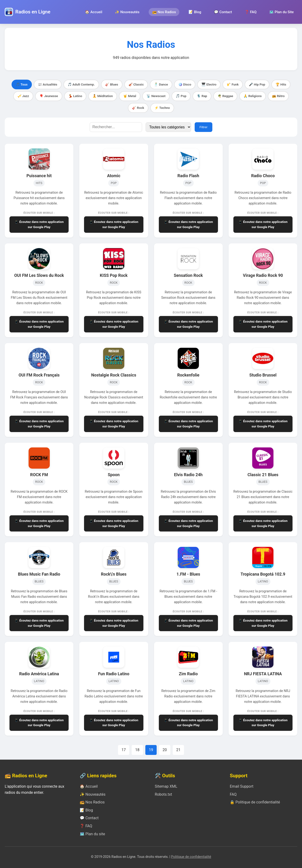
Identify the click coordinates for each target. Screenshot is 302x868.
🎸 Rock (138, 108)
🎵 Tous (22, 84)
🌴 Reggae (225, 96)
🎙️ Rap (202, 96)
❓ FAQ (251, 12)
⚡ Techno (162, 108)
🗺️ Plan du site (92, 834)
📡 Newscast (156, 96)
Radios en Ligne (33, 12)
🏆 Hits (281, 84)
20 (165, 750)
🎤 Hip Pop (257, 84)
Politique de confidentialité (191, 857)
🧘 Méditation (103, 96)
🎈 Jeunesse (49, 96)
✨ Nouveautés (127, 12)
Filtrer (203, 127)
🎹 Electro (209, 84)
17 (124, 750)
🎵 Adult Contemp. (81, 84)
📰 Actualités (48, 84)
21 (178, 750)
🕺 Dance (161, 84)
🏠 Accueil (94, 12)
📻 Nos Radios (164, 12)
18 (137, 750)
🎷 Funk (233, 84)
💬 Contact (223, 12)
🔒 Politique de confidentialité (255, 802)
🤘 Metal (130, 96)
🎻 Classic (136, 84)
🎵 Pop (181, 96)
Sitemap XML (166, 786)
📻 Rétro (278, 96)
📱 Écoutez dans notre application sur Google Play (39, 224)
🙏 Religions (253, 96)
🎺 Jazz (23, 96)
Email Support (242, 786)
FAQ (233, 794)
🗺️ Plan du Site (281, 12)
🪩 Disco (185, 84)
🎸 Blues (112, 84)
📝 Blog (195, 12)
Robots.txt (163, 794)
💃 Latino (75, 96)
